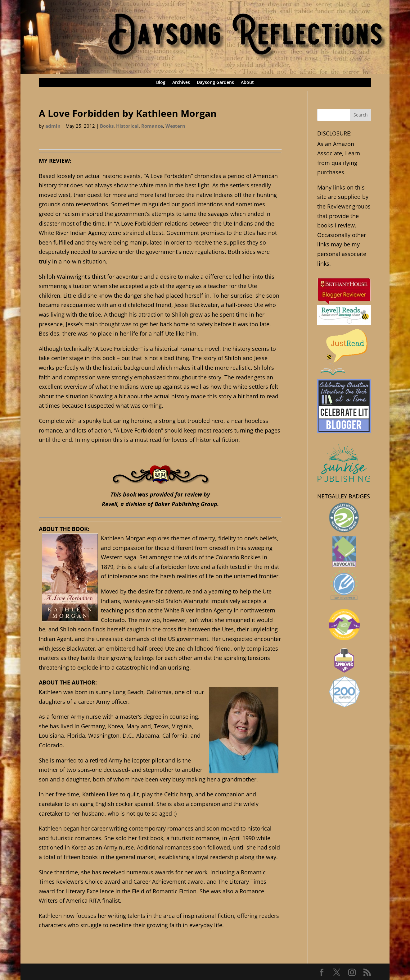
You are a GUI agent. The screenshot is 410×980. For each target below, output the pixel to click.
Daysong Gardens (215, 83)
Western (175, 126)
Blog (161, 83)
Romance (152, 126)
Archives (181, 83)
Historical (127, 126)
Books (107, 126)
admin (53, 126)
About (247, 83)
